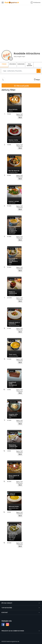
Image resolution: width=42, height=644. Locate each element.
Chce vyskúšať (29, 65)
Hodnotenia (21, 64)
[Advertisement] (21, 27)
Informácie (13, 64)
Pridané (4, 64)
